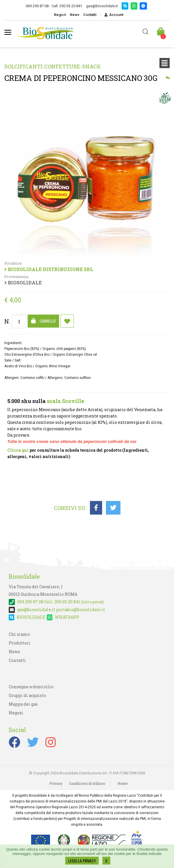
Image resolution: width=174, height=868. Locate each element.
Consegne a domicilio (31, 687)
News (75, 15)
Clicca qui (18, 450)
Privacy (56, 783)
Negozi (60, 15)
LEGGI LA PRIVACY (82, 861)
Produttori (20, 643)
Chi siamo (19, 634)
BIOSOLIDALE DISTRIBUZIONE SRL (86, 267)
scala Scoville (65, 401)
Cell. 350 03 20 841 (56, 602)
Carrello (43, 321)
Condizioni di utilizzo (87, 783)
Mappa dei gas (23, 704)
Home (122, 783)
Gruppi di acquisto (27, 695)
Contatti (90, 15)
